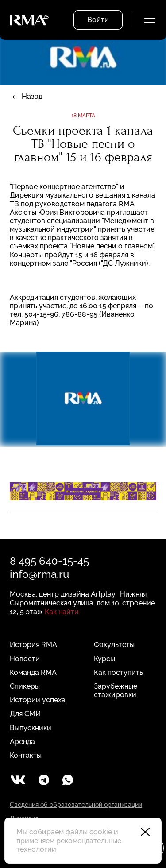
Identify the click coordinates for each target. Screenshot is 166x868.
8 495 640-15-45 (49, 561)
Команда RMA (33, 672)
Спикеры (25, 686)
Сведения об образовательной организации (76, 805)
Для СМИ (25, 714)
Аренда (22, 742)
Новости (25, 659)
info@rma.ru (39, 574)
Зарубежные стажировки (116, 690)
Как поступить (118, 672)
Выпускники (31, 728)
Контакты (26, 755)
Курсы (104, 659)
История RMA (33, 645)
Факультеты (114, 645)
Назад (32, 96)
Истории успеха (38, 700)
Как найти (62, 612)
